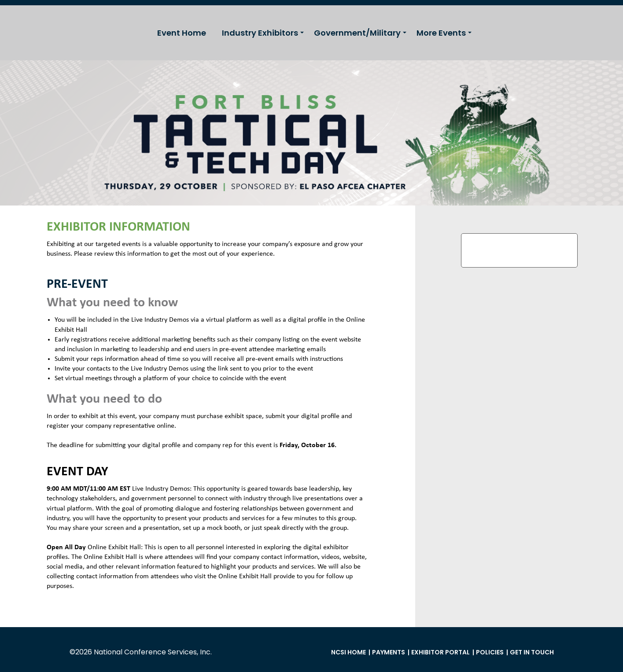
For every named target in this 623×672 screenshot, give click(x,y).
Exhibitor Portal (441, 652)
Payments (389, 652)
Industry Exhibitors (260, 33)
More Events (441, 33)
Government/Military (357, 33)
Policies (490, 652)
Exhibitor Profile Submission (519, 250)
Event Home (182, 33)
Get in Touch (532, 652)
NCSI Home (348, 652)
